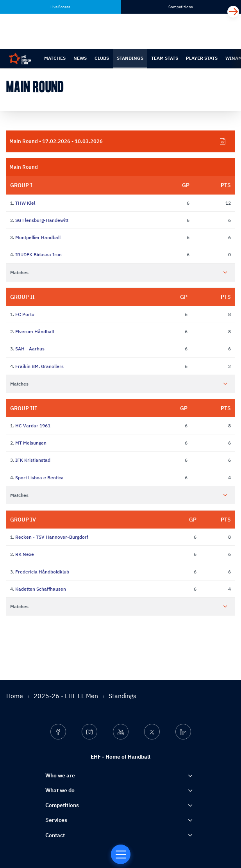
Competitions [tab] (181, 7)
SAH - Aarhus (30, 349)
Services (56, 820)
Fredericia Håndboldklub (42, 572)
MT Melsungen (31, 443)
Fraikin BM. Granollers (39, 366)
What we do (60, 790)
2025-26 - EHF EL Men (67, 696)
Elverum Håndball (35, 331)
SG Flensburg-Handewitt (42, 220)
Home (15, 696)
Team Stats (165, 58)
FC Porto (25, 314)
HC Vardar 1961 (33, 426)
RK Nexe (25, 554)
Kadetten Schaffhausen (41, 589)
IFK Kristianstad (33, 460)
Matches (55, 58)
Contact (55, 835)
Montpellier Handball (38, 237)
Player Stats (202, 58)
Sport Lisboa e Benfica (39, 478)
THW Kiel (25, 203)
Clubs (102, 58)
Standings (130, 58)
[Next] (233, 12)
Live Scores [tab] (60, 7)
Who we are (60, 775)
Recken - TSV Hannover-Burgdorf (52, 537)
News (80, 58)
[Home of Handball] (121, 854)
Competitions (62, 805)
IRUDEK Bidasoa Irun (38, 255)
